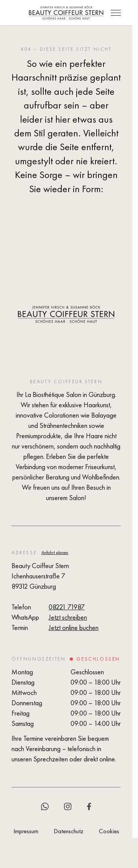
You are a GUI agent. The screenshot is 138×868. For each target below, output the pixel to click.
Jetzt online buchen (74, 628)
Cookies (109, 831)
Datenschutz (69, 831)
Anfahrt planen (55, 552)
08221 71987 (67, 607)
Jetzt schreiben (68, 617)
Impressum (26, 831)
